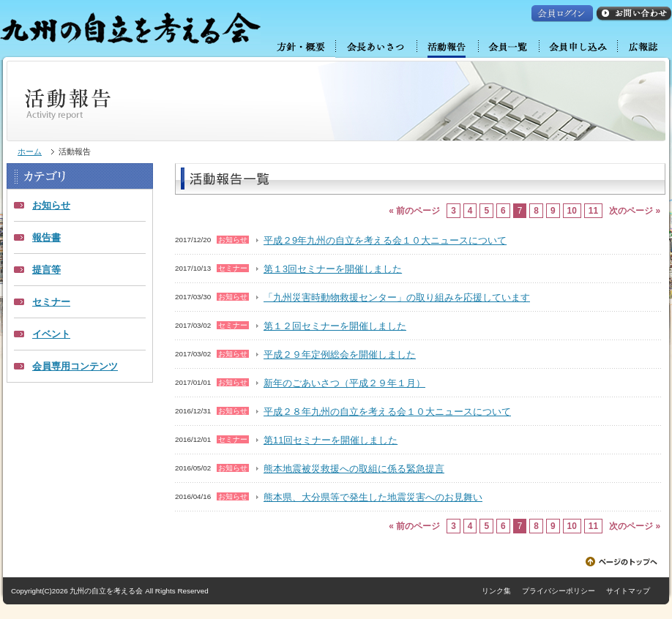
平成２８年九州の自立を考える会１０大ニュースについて (387, 412)
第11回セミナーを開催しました (331, 440)
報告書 (46, 237)
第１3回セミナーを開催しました (333, 269)
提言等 (46, 270)
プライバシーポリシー (559, 591)
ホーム (30, 151)
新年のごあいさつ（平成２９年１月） (344, 383)
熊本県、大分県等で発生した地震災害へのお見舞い (373, 497)
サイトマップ (628, 591)
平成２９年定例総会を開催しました (340, 354)
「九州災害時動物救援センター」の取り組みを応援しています (397, 297)
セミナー (51, 302)
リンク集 (496, 591)
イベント (51, 334)
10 (572, 211)
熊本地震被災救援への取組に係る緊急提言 (354, 469)
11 (593, 211)
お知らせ (51, 205)
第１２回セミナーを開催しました (335, 326)
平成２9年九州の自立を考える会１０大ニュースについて (385, 240)
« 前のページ (414, 211)
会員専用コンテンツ (75, 366)
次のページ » (635, 211)
